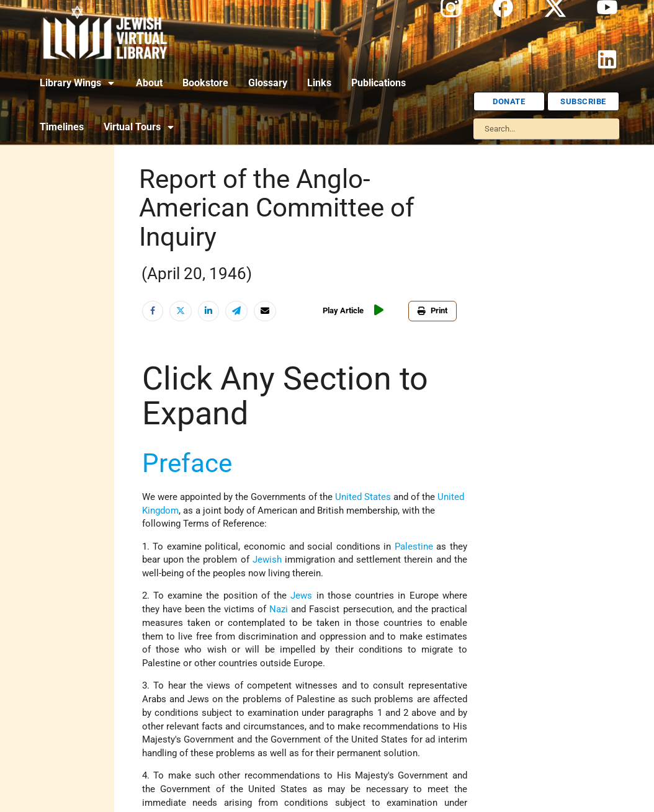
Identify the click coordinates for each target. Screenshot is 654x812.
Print (432, 310)
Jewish (267, 560)
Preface (187, 463)
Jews (301, 596)
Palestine (414, 547)
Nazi (279, 609)
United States (363, 497)
